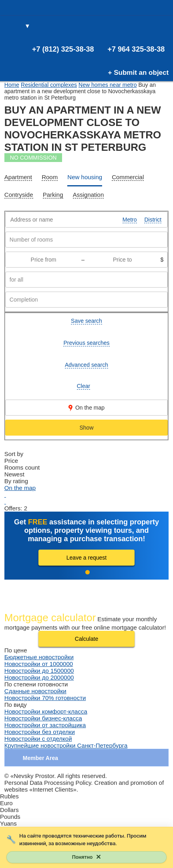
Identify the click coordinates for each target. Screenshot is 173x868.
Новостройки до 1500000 (39, 671)
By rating (16, 481)
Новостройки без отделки (40, 732)
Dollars (9, 810)
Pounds (10, 817)
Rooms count (22, 467)
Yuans (8, 823)
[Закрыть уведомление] (86, 857)
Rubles (9, 796)
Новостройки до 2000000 (39, 677)
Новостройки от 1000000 (39, 664)
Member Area (40, 758)
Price (11, 461)
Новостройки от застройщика (45, 725)
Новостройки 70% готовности (45, 698)
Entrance (162, 26)
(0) (149, 26)
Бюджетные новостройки (39, 657)
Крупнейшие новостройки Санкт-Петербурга (66, 745)
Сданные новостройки (35, 691)
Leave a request (86, 558)
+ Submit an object (139, 73)
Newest (14, 474)
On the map (86, 408)
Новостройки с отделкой (38, 739)
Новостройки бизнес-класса (43, 718)
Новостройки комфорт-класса (46, 711)
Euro (6, 803)
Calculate (86, 639)
